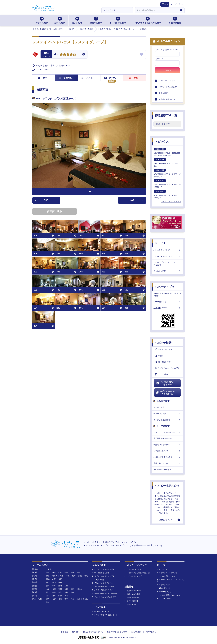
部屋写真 (65, 78)
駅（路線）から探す (101, 573)
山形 (60, 573)
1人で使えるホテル (167, 451)
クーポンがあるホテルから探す (105, 593)
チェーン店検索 (167, 414)
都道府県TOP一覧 (166, 115)
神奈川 (55, 576)
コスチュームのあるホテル (167, 432)
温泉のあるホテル (167, 463)
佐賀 (54, 599)
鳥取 (60, 592)
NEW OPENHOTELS (101, 611)
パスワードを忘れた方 (168, 87)
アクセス (88, 78)
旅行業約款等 (136, 632)
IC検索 (159, 356)
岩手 (66, 573)
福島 (78, 573)
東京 (48, 576)
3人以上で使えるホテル (167, 457)
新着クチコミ (131, 605)
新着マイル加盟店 (132, 594)
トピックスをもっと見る (171, 202)
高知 (66, 596)
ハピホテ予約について (166, 576)
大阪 (48, 589)
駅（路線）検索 (163, 362)
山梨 (54, 579)
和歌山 (79, 589)
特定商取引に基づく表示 (117, 632)
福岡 (48, 599)
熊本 (66, 599)
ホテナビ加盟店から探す (102, 590)
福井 (60, 582)
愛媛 (60, 596)
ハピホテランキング (167, 250)
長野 (60, 579)
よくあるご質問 (167, 271)
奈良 (72, 589)
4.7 (56, 55)
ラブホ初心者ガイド (133, 569)
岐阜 (54, 586)
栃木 (74, 576)
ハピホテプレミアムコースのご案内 (167, 264)
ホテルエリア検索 (163, 350)
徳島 (54, 596)
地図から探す (96, 20)
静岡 (60, 586)
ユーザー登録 (176, 4)
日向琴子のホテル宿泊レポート (105, 615)
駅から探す (60, 20)
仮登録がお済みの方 (167, 99)
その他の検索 (175, 20)
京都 (60, 589)
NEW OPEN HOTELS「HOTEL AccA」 (165, 194)
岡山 (48, 592)
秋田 (54, 573)
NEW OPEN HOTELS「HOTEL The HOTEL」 (167, 184)
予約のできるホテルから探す (148, 20)
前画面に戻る (48, 211)
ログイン (167, 70)
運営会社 (64, 632)
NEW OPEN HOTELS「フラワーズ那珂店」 (167, 173)
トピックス (162, 142)
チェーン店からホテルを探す (104, 597)
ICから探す (77, 20)
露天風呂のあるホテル (167, 438)
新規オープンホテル (133, 591)
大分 (72, 599)
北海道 (49, 569)
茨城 (80, 576)
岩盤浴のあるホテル (167, 445)
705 (42, 200)
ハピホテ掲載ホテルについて (169, 595)
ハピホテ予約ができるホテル (165, 383)
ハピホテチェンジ (164, 585)
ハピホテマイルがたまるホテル (166, 393)
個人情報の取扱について (93, 632)
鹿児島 (85, 599)
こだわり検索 (162, 375)
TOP (42, 78)
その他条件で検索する (167, 469)
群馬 (86, 576)
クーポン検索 (167, 407)
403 (137, 200)
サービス (160, 243)
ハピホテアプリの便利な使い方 (137, 573)
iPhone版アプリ (167, 302)
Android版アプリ (167, 308)
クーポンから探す (118, 20)
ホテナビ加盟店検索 (167, 420)
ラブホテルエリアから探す (167, 368)
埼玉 (62, 576)
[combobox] (156, 10)
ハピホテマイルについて (167, 256)
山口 (72, 592)
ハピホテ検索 (163, 343)
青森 (48, 573)
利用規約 (76, 632)
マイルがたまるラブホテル (103, 587)
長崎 (60, 599)
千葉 (68, 576)
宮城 (72, 573)
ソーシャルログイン (167, 81)
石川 (48, 582)
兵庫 (54, 589)
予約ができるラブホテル (102, 583)
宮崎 (78, 599)
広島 (54, 592)
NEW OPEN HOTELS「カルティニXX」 (167, 163)
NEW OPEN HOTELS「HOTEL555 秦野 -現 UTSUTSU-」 (167, 152)
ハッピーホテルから (167, 486)
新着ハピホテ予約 (132, 598)
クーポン (111, 78)
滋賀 (66, 589)
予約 (134, 78)
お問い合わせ (151, 632)
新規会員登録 (164, 93)
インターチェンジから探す (103, 569)
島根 (66, 592)
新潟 (48, 579)
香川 (48, 596)
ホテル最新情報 (131, 601)
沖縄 (48, 602)
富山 (54, 582)
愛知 (48, 586)
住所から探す (42, 20)
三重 (66, 586)
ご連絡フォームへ (166, 520)
